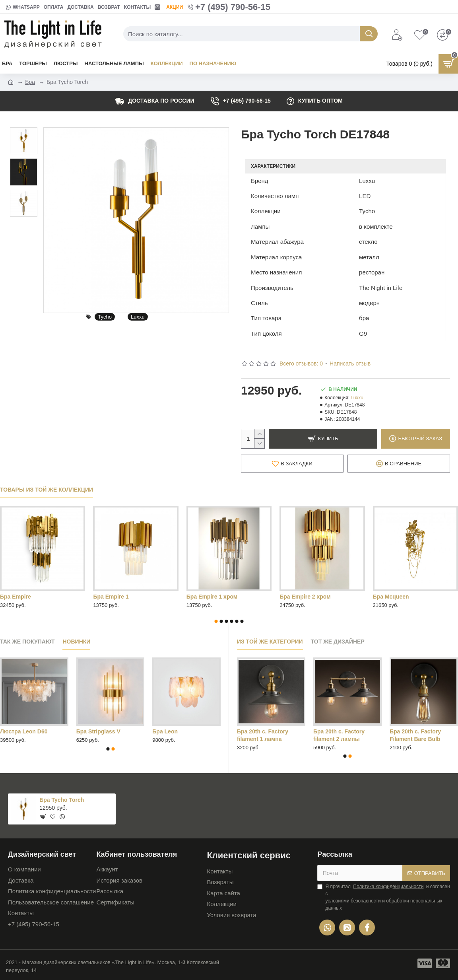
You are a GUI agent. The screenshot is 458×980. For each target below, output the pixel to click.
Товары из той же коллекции (47, 490)
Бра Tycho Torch (62, 800)
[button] (216, 621)
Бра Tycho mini (300, 597)
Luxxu (138, 317)
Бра (30, 82)
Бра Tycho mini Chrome (405, 597)
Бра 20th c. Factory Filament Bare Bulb (415, 735)
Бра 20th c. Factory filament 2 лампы (339, 735)
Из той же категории (270, 642)
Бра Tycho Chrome (118, 597)
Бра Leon (165, 731)
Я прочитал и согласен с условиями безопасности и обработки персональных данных (383, 897)
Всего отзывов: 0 (301, 364)
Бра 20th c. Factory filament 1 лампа (263, 735)
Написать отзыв (350, 364)
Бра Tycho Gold (208, 597)
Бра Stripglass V (98, 731)
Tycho (105, 317)
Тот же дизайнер (338, 642)
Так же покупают (27, 642)
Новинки (76, 642)
